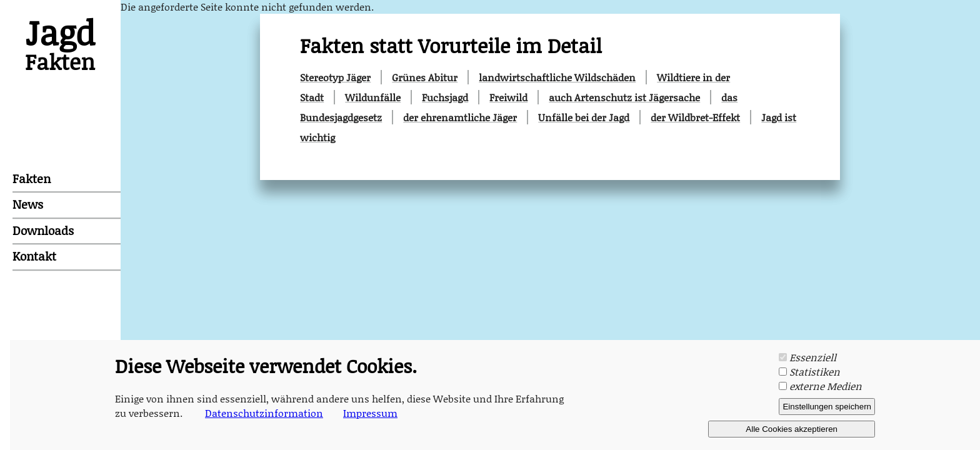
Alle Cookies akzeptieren (792, 429)
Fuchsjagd (445, 97)
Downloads (43, 230)
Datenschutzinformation (264, 413)
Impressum (370, 413)
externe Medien (826, 386)
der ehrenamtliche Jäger (460, 117)
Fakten (32, 178)
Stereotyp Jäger (335, 77)
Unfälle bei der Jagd (584, 117)
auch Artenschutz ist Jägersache (624, 97)
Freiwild (508, 97)
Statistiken (815, 372)
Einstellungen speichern (827, 407)
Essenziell (813, 357)
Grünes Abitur (425, 77)
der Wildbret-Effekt (695, 117)
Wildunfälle (373, 97)
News (28, 205)
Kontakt (34, 256)
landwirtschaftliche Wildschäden (557, 77)
